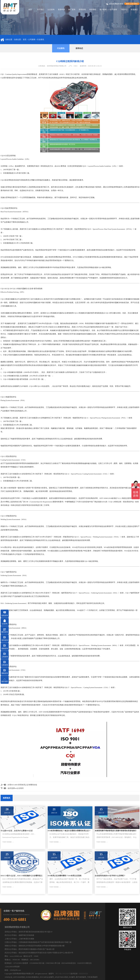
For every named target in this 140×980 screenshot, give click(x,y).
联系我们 (134, 10)
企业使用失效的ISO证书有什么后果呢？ (110, 876)
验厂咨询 (72, 10)
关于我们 (41, 10)
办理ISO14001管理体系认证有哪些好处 (22, 785)
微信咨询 (5, 632)
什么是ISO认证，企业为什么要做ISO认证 (17, 831)
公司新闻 (113, 10)
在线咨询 (5, 615)
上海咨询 (5, 657)
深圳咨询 (5, 640)
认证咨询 (51, 10)
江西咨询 (5, 665)
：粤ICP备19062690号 (62, 974)
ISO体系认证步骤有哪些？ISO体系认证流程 (65, 876)
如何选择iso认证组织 (16, 788)
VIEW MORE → (8, 842)
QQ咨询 (5, 624)
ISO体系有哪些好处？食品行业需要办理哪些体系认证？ (69, 831)
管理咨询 (82, 10)
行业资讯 (41, 40)
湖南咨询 (5, 673)
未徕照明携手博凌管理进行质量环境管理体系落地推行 (116, 831)
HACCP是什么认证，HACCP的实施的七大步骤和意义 (22, 876)
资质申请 (61, 10)
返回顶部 (5, 681)
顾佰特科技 (84, 974)
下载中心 (124, 10)
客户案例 (103, 10)
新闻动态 (79, 48)
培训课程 (93, 10)
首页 (30, 10)
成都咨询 (5, 648)
